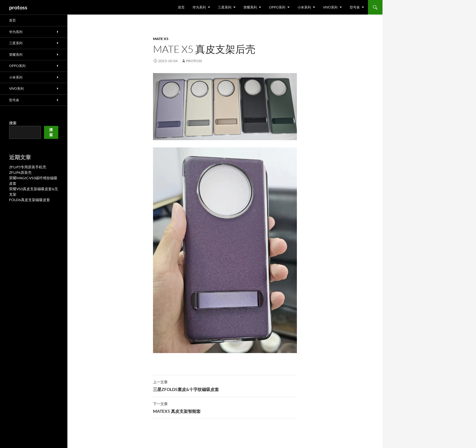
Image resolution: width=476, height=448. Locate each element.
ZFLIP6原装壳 (20, 172)
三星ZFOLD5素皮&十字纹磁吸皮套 (225, 385)
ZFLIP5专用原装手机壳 (28, 167)
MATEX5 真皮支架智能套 (225, 407)
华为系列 (199, 7)
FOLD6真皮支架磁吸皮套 (30, 200)
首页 (181, 7)
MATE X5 (161, 39)
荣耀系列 (250, 7)
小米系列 (304, 7)
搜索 (13, 123)
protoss (18, 7)
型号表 (355, 7)
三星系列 (225, 7)
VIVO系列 (330, 7)
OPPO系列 (277, 7)
